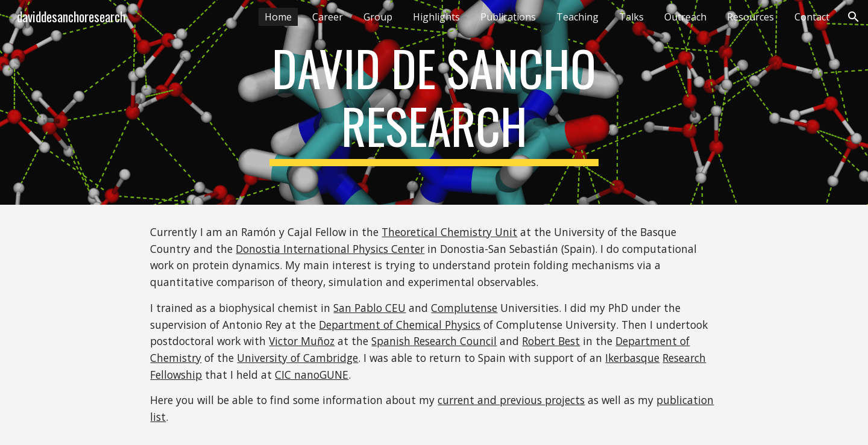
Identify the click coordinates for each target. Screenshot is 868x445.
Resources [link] (750, 17)
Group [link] (378, 17)
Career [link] (328, 17)
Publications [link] (508, 17)
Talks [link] (631, 17)
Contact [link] (812, 17)
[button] (854, 17)
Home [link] (278, 17)
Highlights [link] (436, 17)
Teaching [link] (577, 17)
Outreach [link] (685, 17)
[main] (434, 102)
